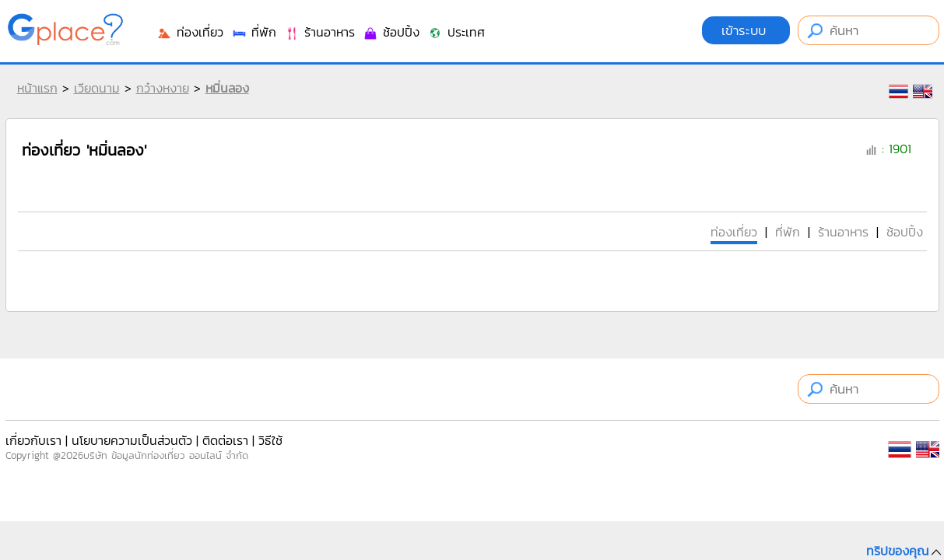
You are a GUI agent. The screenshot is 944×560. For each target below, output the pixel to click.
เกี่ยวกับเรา (33, 440)
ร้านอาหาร (319, 32)
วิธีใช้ (270, 440)
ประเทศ (456, 32)
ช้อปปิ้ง (391, 32)
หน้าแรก (37, 88)
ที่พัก (254, 32)
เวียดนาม (97, 88)
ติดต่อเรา (225, 440)
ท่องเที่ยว (190, 32)
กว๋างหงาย (163, 88)
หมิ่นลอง (227, 88)
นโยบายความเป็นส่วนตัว (132, 440)
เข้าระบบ (746, 30)
